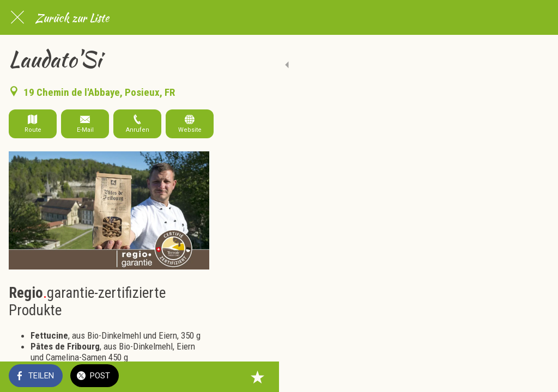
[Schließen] (17, 17)
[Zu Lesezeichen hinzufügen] (536, 377)
